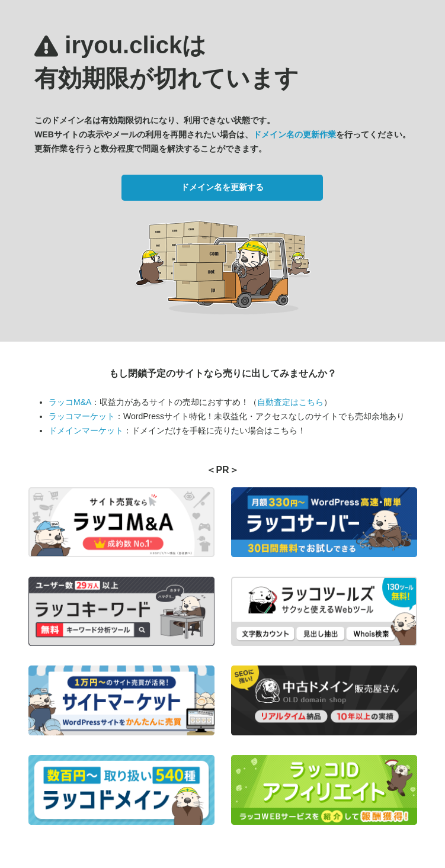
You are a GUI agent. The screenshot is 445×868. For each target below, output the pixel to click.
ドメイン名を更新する (222, 187)
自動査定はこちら (290, 402)
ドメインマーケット (86, 430)
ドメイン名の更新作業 (294, 134)
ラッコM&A (70, 402)
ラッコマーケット (82, 416)
